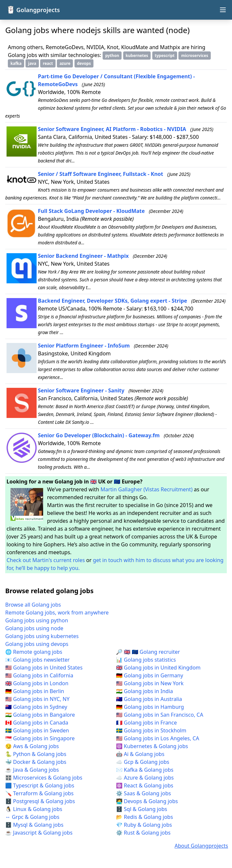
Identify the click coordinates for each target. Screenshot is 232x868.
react (48, 63)
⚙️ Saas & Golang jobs (143, 793)
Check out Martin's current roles (46, 560)
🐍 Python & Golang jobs (36, 754)
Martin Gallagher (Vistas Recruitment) (147, 489)
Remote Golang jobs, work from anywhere (57, 613)
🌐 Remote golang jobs (34, 652)
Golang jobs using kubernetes (42, 636)
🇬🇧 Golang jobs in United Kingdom (158, 668)
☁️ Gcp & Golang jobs (143, 762)
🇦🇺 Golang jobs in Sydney (36, 707)
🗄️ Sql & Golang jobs (142, 809)
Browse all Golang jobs (33, 605)
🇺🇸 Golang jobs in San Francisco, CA (160, 715)
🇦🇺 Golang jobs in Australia (149, 699)
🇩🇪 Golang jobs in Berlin (35, 691)
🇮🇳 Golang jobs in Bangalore (40, 715)
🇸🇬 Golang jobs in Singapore (40, 738)
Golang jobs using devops (37, 644)
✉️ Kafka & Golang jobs (145, 770)
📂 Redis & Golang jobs (144, 817)
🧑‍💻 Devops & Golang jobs (147, 801)
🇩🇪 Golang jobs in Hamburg (150, 707)
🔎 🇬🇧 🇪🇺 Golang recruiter (148, 652)
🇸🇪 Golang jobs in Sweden (37, 730)
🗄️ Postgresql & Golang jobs (40, 801)
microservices (194, 56)
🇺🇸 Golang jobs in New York (150, 683)
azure (65, 63)
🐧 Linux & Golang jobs (34, 809)
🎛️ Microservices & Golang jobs (44, 778)
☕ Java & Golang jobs (32, 770)
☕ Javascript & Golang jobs (39, 833)
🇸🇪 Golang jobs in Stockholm (151, 730)
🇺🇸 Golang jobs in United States (44, 668)
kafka (16, 63)
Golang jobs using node (34, 628)
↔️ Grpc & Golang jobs (32, 817)
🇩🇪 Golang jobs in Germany (149, 675)
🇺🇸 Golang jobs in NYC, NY (37, 699)
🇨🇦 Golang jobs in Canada (37, 723)
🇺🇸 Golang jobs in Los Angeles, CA (158, 738)
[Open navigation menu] (223, 10)
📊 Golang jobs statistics (146, 660)
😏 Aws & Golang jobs (32, 746)
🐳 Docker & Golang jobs (36, 762)
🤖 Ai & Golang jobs (140, 754)
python (112, 56)
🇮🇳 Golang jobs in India (144, 691)
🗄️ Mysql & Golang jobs (34, 825)
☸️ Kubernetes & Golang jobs (152, 746)
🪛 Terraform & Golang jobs (39, 793)
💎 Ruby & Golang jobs (144, 825)
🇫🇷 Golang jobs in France (146, 723)
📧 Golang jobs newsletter (37, 660)
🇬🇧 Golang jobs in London (37, 683)
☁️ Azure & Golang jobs (145, 778)
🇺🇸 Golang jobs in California (39, 675)
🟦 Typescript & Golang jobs (40, 785)
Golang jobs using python (37, 620)
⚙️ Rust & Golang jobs (143, 833)
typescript (165, 56)
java (32, 63)
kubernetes (137, 56)
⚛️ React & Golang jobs (145, 785)
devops (84, 63)
